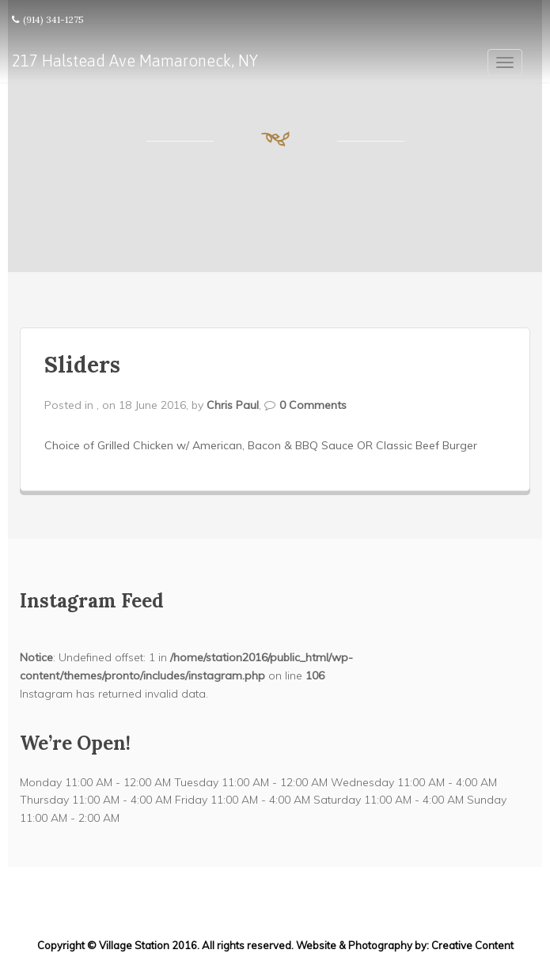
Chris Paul (233, 405)
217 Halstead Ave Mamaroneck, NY (135, 61)
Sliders (82, 365)
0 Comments (313, 405)
